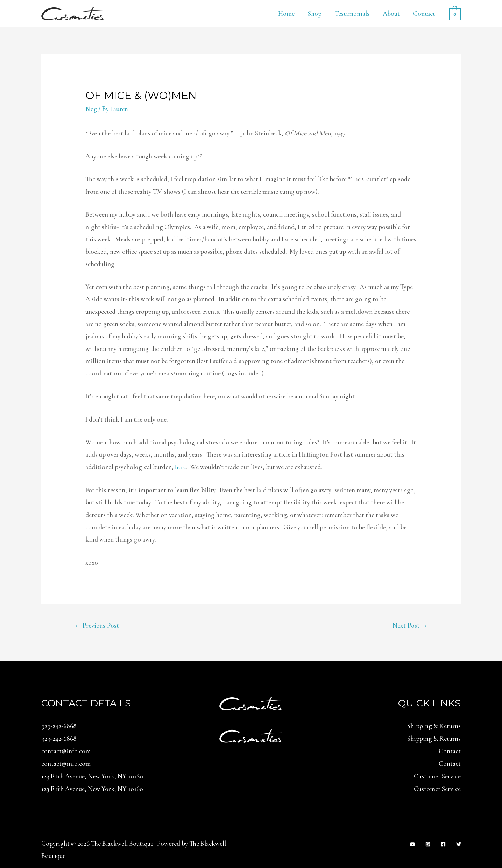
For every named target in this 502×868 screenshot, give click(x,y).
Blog (92, 109)
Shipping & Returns (434, 726)
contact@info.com (66, 751)
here (181, 467)
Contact (424, 13)
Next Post (409, 625)
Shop (315, 13)
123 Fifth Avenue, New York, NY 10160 (92, 776)
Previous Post (98, 625)
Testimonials (352, 13)
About (391, 13)
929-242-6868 (59, 726)
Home (286, 13)
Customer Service (437, 776)
